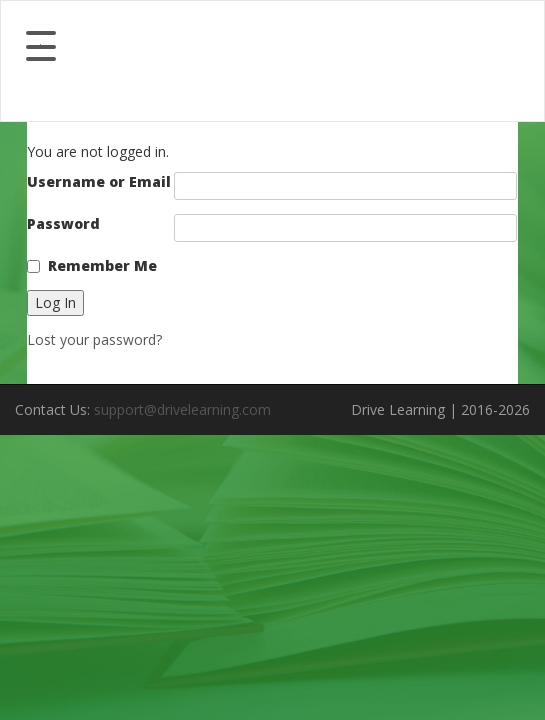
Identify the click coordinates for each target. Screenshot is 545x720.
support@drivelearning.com (182, 409)
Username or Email (99, 181)
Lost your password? (94, 339)
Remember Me (102, 265)
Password (63, 223)
